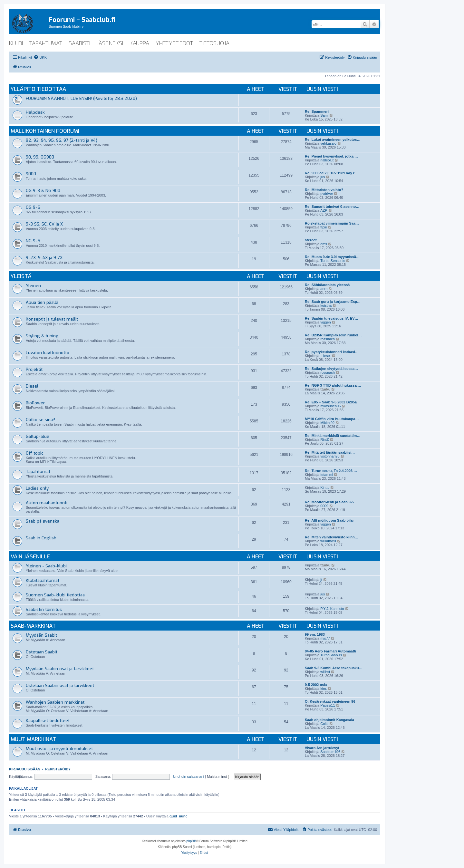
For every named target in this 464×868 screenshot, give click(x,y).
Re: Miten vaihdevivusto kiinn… (332, 537)
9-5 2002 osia (316, 685)
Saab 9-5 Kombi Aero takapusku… (334, 668)
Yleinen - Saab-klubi (46, 566)
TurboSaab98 (331, 655)
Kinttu (325, 487)
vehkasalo (328, 143)
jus (323, 177)
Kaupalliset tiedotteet (48, 721)
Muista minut (219, 776)
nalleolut (327, 160)
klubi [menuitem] (16, 43)
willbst (325, 672)
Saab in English (41, 538)
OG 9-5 (33, 207)
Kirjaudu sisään (25, 769)
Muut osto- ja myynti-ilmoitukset (59, 749)
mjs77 (325, 638)
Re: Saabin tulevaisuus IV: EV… (332, 318)
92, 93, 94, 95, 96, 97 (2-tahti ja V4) (62, 140)
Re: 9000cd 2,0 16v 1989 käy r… (331, 173)
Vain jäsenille (30, 557)
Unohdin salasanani (189, 776)
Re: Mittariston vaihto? (324, 190)
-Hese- (326, 356)
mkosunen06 (330, 406)
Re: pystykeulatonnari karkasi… (332, 352)
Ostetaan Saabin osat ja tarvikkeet (60, 685)
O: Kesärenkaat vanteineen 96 (330, 701)
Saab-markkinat (33, 626)
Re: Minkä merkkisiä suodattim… (333, 436)
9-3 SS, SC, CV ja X (44, 224)
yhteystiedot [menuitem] (174, 43)
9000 (31, 174)
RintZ (324, 439)
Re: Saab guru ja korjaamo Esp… (333, 302)
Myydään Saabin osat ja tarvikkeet (60, 669)
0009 (324, 506)
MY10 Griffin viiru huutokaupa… (332, 419)
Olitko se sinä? (40, 420)
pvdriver (327, 194)
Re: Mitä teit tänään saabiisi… (330, 452)
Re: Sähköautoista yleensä (327, 285)
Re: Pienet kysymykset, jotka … (331, 156)
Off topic (35, 453)
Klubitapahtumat (43, 580)
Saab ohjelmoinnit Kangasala (329, 720)
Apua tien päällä (42, 302)
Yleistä (21, 276)
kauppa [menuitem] (139, 43)
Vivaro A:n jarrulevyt (322, 748)
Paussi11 (328, 705)
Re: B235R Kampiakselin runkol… (333, 335)
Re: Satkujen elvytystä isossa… (331, 369)
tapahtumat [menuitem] (46, 43)
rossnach (328, 339)
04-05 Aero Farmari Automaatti (330, 651)
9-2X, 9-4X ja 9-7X (44, 258)
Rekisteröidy (58, 769)
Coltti (324, 724)
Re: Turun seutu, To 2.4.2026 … (331, 471)
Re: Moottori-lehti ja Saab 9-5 (329, 502)
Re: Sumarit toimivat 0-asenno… (332, 207)
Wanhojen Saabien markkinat (55, 702)
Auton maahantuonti (47, 503)
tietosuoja (214, 43)
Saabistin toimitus (44, 609)
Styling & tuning (42, 336)
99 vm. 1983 (315, 634)
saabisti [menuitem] (79, 43)
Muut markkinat (33, 739)
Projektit (34, 369)
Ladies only (37, 488)
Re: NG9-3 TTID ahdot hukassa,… (333, 385)
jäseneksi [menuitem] (110, 43)
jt (321, 580)
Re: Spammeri (317, 111)
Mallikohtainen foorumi (45, 131)
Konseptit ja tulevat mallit (52, 319)
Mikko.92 (327, 423)
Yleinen (33, 286)
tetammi (327, 475)
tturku (325, 389)
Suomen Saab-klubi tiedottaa (55, 595)
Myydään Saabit (41, 635)
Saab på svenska (43, 521)
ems (324, 244)
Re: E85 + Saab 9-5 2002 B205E (331, 402)
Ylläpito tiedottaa (38, 89)
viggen (325, 322)
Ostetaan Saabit (42, 652)
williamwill (328, 541)
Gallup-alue (38, 436)
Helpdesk (35, 112)
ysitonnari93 (330, 456)
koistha (326, 305)
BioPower (35, 403)
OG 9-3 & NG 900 (43, 191)
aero (324, 289)
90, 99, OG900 (40, 157)
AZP (324, 210)
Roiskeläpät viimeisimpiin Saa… (332, 223)
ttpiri (324, 227)
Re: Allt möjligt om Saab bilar (329, 520)
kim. (324, 689)
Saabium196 (330, 752)
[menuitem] (40, 57)
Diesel (32, 386)
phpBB (191, 841)
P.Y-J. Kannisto (332, 609)
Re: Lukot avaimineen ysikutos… (333, 140)
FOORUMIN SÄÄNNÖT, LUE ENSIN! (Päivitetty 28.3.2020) (81, 98)
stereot (311, 240)
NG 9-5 (33, 241)
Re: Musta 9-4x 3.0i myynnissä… (332, 257)
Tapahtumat (38, 472)
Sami (324, 115)
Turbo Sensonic (333, 261)
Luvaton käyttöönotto (48, 353)
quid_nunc (179, 816)
